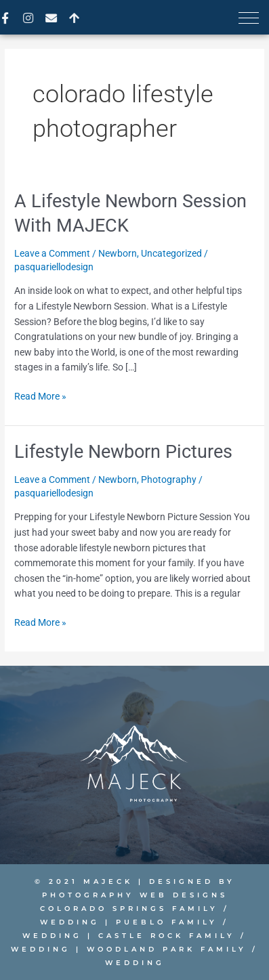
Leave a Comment (52, 253)
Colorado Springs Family (129, 909)
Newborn (118, 253)
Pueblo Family (167, 922)
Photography (169, 480)
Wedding (70, 922)
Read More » (40, 395)
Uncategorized (171, 253)
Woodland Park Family (164, 949)
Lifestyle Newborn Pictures (123, 452)
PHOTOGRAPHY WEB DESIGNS (135, 895)
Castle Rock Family (167, 936)
